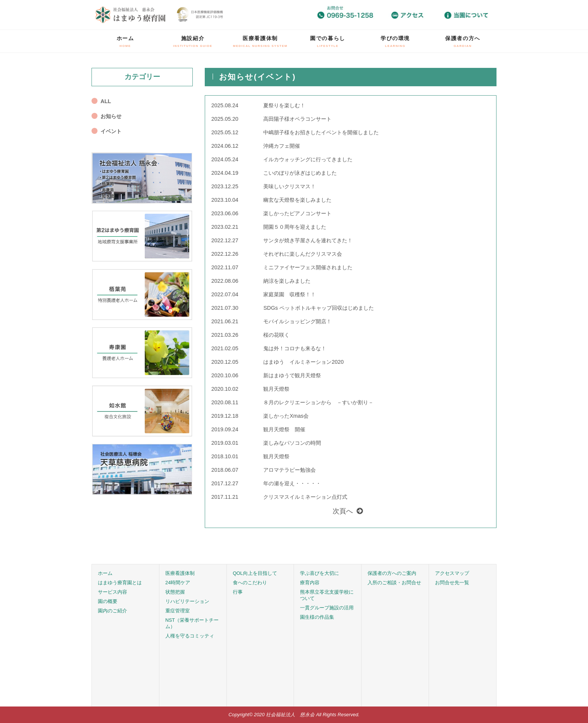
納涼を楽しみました (287, 281)
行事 (238, 592)
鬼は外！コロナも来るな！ (295, 348)
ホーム (125, 41)
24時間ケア (178, 583)
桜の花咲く (276, 335)
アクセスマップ (452, 573)
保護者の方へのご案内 (392, 573)
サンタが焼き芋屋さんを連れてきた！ (308, 240)
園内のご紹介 (112, 611)
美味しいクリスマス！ (289, 186)
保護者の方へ (463, 41)
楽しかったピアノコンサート (297, 213)
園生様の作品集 (317, 617)
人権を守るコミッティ (190, 636)
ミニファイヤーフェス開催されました (308, 267)
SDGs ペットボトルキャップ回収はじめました (318, 308)
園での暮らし (328, 41)
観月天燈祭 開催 (284, 429)
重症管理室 (178, 611)
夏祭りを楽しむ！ (284, 105)
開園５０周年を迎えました (295, 227)
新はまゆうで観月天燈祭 (292, 375)
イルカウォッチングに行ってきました (308, 159)
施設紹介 (193, 41)
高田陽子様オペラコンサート (297, 119)
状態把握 (175, 592)
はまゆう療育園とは (120, 583)
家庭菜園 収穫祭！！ (289, 294)
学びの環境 (395, 41)
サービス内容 (112, 592)
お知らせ (111, 116)
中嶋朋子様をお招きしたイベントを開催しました (321, 132)
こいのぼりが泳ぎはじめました (300, 173)
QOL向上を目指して (255, 573)
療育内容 (310, 583)
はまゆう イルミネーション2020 (303, 362)
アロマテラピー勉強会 (289, 470)
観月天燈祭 (276, 389)
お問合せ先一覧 (452, 583)
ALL (106, 101)
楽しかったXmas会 (286, 416)
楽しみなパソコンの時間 (292, 443)
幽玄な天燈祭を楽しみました (297, 200)
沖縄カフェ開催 (282, 146)
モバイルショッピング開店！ (297, 321)
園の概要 (108, 601)
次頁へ (343, 511)
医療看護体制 (260, 41)
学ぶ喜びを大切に (319, 573)
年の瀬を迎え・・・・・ (292, 483)
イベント (111, 131)
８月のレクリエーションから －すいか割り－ (318, 402)
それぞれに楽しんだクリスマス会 (303, 254)
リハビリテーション (187, 601)
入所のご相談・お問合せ (394, 583)
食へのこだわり (250, 583)
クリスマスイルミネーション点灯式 (305, 497)
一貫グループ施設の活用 (327, 608)
